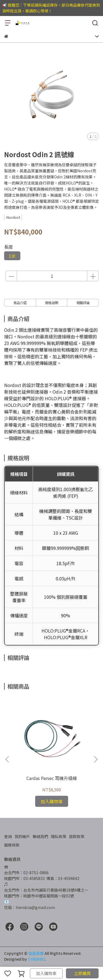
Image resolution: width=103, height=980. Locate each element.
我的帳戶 (22, 836)
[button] (96, 759)
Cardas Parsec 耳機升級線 (52, 778)
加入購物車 (46, 973)
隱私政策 (59, 836)
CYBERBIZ (37, 959)
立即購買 (82, 973)
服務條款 (12, 845)
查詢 (8, 836)
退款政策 (77, 836)
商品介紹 (20, 303)
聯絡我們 (40, 836)
